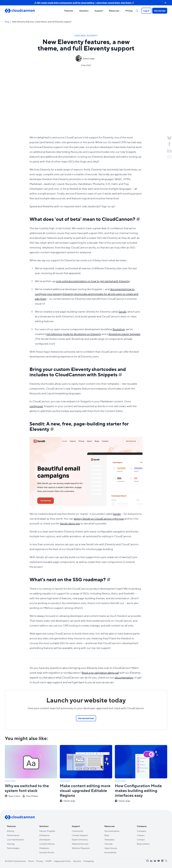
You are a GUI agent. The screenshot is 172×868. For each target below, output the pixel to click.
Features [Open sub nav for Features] (70, 11)
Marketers (44, 848)
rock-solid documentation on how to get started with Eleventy (93, 281)
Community (78, 831)
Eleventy (92, 35)
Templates (109, 839)
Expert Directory (80, 839)
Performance (13, 835)
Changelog (88, 861)
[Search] (137, 11)
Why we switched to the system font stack (27, 788)
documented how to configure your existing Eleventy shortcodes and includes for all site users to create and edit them (87, 294)
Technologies (13, 848)
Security (77, 861)
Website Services (80, 844)
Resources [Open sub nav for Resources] (115, 11)
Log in (146, 11)
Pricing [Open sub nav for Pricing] (129, 11)
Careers (141, 835)
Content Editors (47, 844)
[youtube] (159, 861)
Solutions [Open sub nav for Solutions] (85, 11)
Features (80, 35)
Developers (45, 839)
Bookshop (119, 329)
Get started (160, 11)
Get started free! (86, 718)
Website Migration (81, 848)
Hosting (11, 844)
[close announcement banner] (165, 3)
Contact (141, 839)
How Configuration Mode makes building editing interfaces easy (138, 790)
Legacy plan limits (62, 861)
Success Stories (47, 852)
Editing (10, 831)
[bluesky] (155, 861)
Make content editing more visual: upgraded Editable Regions (85, 790)
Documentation (112, 831)
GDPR (48, 861)
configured (36, 406)
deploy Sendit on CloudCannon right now (99, 518)
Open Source (111, 848)
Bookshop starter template (124, 334)
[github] (147, 861)
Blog (7, 22)
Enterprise (44, 835)
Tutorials (109, 844)
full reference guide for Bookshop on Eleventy (74, 334)
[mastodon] (162, 861)
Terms (31, 861)
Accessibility (110, 852)
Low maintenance (15, 839)
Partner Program (47, 831)
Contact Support (80, 835)
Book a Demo (143, 844)
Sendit (122, 311)
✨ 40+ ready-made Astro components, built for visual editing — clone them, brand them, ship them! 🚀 (84, 3)
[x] (166, 861)
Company (142, 831)
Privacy (40, 861)
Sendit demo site (70, 523)
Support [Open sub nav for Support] (100, 11)
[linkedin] (151, 861)
